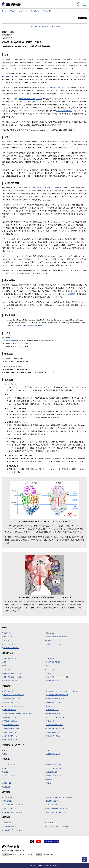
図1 (49, 200)
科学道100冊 (7, 783)
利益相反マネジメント (53, 681)
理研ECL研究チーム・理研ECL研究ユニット (17, 714)
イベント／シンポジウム (54, 768)
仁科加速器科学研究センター (55, 736)
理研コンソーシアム (10, 809)
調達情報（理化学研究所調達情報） (58, 637)
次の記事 (57, 27)
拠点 (47, 666)
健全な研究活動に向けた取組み (13, 677)
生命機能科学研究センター (54, 725)
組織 (5, 666)
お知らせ (6, 768)
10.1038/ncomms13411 (32, 326)
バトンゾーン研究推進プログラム (14, 706)
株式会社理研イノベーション (13, 805)
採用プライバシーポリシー (54, 644)
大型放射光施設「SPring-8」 (30, 99)
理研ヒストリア (51, 783)
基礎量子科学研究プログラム (13, 699)
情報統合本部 (50, 721)
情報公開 (49, 673)
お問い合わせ (50, 633)
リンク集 (6, 640)
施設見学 (49, 779)
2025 (48, 750)
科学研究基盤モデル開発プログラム (57, 695)
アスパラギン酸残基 (64, 111)
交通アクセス (8, 633)
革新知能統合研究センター (12, 721)
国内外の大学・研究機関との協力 (56, 812)
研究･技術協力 (8, 801)
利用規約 (49, 640)
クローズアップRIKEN (10, 764)
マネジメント (50, 670)
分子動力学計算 (69, 294)
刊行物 (6, 772)
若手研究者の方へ (52, 823)
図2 (7, 245)
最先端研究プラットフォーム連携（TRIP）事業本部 (62, 691)
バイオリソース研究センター (55, 729)
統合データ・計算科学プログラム (14, 695)
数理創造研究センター (53, 714)
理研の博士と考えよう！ (54, 764)
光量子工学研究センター (11, 736)
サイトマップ (8, 637)
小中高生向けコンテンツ (54, 776)
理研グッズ (7, 779)
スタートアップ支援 (52, 805)
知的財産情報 (8, 797)
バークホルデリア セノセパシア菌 (45, 188)
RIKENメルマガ (53, 842)
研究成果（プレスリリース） (19, 11)
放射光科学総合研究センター (13, 341)
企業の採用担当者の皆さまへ (13, 812)
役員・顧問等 (50, 658)
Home (4, 11)
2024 (5, 754)
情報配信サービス (52, 772)
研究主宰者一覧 (8, 691)
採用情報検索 (8, 823)
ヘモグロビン (11, 76)
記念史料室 (7, 787)
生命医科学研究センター (11, 725)
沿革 (5, 662)
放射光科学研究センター (11, 740)
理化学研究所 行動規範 (53, 662)
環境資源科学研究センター (12, 732)
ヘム (35, 79)
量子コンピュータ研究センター (56, 717)
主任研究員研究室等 (10, 710)
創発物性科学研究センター (54, 732)
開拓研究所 (49, 706)
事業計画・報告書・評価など (13, 673)
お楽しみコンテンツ (10, 776)
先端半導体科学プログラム (12, 702)
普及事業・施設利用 (52, 801)
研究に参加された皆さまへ (12, 681)
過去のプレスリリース (53, 754)
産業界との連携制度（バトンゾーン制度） (59, 797)
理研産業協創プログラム (54, 702)
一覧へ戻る (46, 27)
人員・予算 (7, 670)
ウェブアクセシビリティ (11, 648)
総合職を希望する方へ (10, 826)
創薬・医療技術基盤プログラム (56, 699)
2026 (5, 750)
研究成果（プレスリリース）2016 (42, 11)
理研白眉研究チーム (52, 710)
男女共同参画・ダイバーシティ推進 (57, 677)
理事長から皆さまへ (10, 658)
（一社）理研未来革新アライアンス (58, 809)
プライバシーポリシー (10, 644)
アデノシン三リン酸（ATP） (60, 88)
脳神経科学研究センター (11, 729)
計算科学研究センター (10, 717)
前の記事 (34, 27)
